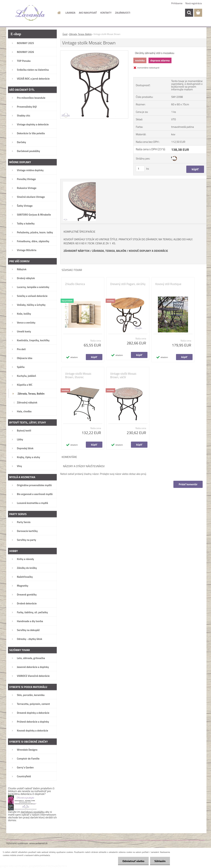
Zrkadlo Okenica (75, 284)
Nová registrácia (194, 3)
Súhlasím (160, 861)
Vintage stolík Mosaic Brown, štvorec (78, 375)
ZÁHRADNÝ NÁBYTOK (77, 251)
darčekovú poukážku (33, 812)
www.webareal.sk (39, 843)
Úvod (65, 34)
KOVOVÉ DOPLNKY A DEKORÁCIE (148, 251)
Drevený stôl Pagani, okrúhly (128, 284)
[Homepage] (59, 13)
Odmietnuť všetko (133, 861)
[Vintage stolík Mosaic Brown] (94, 52)
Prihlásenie (177, 3)
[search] (189, 13)
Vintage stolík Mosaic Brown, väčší (123, 375)
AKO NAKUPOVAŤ (88, 13)
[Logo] (30, 13)
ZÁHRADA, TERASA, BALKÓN (109, 251)
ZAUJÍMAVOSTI (123, 13)
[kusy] (140, 169)
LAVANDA (70, 13)
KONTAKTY (106, 13)
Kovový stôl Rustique (168, 284)
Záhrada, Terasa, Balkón (80, 34)
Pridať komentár (188, 484)
